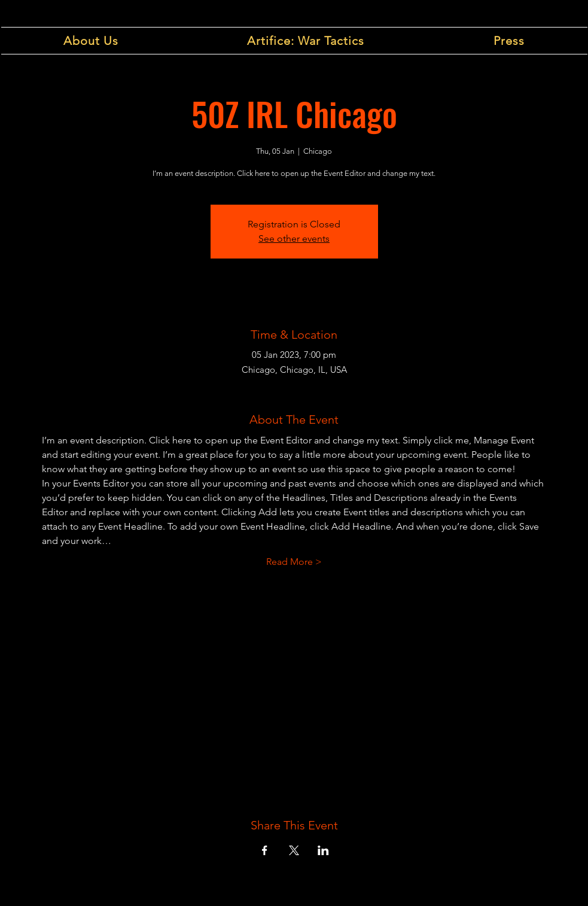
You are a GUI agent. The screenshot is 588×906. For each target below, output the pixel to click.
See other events (294, 238)
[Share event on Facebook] (265, 850)
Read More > (294, 562)
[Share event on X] (294, 850)
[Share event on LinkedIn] (323, 850)
